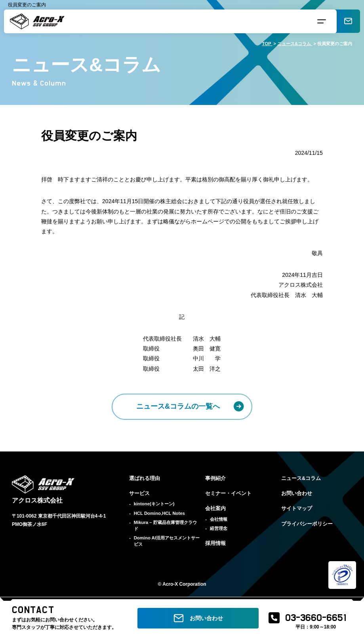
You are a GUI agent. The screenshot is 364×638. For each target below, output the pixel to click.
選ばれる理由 (145, 478)
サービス (139, 493)
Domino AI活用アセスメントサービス (167, 541)
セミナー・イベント (228, 493)
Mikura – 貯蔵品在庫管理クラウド (165, 526)
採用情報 (215, 543)
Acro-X (170, 584)
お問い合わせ (297, 493)
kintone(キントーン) (154, 504)
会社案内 (215, 508)
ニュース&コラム (301, 478)
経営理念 (219, 528)
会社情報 (219, 519)
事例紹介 (215, 478)
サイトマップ (297, 508)
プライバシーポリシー (307, 524)
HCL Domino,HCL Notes (159, 513)
